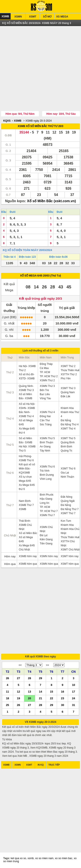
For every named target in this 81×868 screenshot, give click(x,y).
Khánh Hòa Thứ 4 (70, 414)
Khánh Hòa (67, 408)
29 (40, 678)
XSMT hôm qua (70, 564)
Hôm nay (10, 556)
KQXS (7, 121)
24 (73, 698)
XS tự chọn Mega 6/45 (25, 479)
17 (73, 691)
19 (18, 698)
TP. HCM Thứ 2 (49, 376)
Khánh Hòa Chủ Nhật (70, 531)
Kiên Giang (46, 539)
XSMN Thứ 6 (47, 467)
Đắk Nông (67, 497)
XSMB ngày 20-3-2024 (39, 121)
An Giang (45, 447)
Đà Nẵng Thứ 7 (70, 509)
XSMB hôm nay (28, 556)
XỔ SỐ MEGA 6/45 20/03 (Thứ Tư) (40, 276)
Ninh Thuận (67, 477)
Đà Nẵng (66, 420)
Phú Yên (66, 378)
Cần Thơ (45, 420)
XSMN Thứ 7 (47, 515)
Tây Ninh (45, 451)
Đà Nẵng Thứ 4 (70, 424)
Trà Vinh (45, 471)
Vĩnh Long (46, 479)
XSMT (33, 17)
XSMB (5, 16)
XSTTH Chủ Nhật (68, 543)
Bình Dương (47, 475)
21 (40, 698)
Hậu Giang (46, 499)
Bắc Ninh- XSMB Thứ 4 (26, 414)
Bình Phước (47, 495)
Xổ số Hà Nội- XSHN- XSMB (27, 406)
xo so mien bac (64, 858)
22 (51, 698)
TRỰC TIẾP (54, 765)
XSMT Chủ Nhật (70, 550)
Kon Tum (66, 521)
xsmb (31, 858)
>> (48, 665)
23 (62, 698)
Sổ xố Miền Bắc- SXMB (25, 440)
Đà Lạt (44, 535)
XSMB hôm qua (28, 564)
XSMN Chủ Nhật (46, 529)
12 (18, 691)
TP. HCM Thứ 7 (49, 511)
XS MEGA (62, 17)
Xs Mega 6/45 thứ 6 (27, 487)
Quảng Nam (68, 392)
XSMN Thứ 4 (47, 412)
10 (73, 685)
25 (7, 705)
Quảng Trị (66, 451)
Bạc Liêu (45, 394)
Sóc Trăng (46, 424)
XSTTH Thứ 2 (69, 374)
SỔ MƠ (47, 17)
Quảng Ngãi (68, 501)
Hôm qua (10, 564)
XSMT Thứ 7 (68, 513)
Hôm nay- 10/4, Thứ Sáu (61, 114)
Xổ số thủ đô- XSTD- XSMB (27, 376)
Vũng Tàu (45, 398)
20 (29, 698)
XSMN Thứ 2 (47, 380)
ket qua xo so (18, 858)
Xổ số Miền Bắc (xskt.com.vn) (52, 201)
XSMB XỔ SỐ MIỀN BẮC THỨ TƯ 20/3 (40, 126)
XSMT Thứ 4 (68, 429)
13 (29, 691)
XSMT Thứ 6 (68, 469)
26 (7, 678)
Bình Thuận (46, 442)
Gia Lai (65, 473)
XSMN (18, 17)
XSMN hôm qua (49, 564)
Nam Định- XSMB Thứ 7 (26, 503)
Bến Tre (44, 390)
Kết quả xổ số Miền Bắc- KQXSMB (27, 469)
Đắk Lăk (65, 396)
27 (18, 678)
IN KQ (41, 765)
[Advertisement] (40, 69)
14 (40, 691)
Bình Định (66, 447)
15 (51, 691)
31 (73, 705)
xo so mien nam (44, 858)
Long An (44, 503)
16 (62, 691)
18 (7, 698)
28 (29, 678)
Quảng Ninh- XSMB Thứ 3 (26, 388)
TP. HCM (45, 372)
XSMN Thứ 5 (47, 438)
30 (62, 705)
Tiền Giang (46, 544)
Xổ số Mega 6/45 (26, 422)
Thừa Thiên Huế (70, 370)
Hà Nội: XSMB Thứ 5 (27, 449)
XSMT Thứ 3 (68, 388)
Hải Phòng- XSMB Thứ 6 (26, 458)
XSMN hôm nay (49, 556)
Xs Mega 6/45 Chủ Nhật (27, 548)
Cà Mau (44, 368)
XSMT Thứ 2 (68, 366)
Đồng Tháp (46, 364)
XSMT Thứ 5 (68, 438)
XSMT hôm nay (70, 556)
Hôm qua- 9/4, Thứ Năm (20, 114)
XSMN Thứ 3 (47, 386)
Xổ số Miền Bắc (28, 533)
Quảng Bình (68, 442)
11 (7, 691)
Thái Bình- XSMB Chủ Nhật (25, 525)
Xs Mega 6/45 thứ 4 (27, 431)
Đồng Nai (45, 416)
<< (20, 665)
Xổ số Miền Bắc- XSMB (25, 396)
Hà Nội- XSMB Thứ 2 (27, 368)
